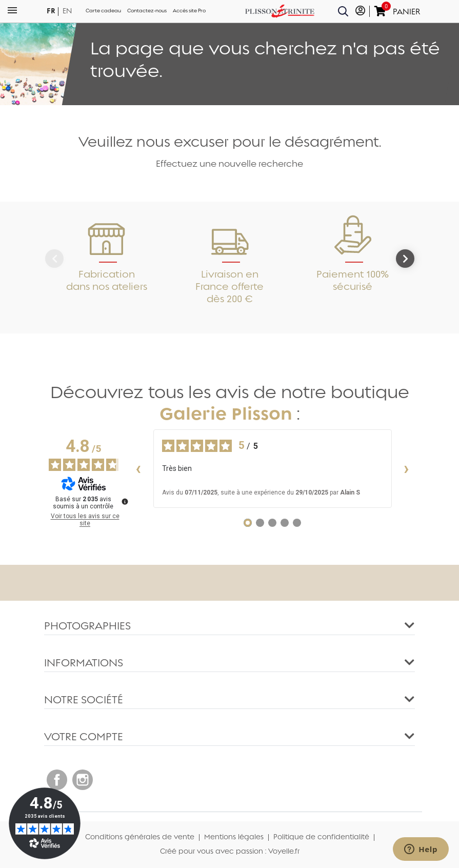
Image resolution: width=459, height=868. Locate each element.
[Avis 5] (297, 523)
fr (51, 11)
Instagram (83, 780)
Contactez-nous (147, 11)
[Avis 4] (285, 523)
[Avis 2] (260, 523)
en (67, 11)
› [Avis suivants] (406, 468)
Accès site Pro (189, 11)
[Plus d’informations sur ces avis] (124, 501)
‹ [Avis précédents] (138, 468)
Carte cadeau (103, 11)
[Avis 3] (272, 523)
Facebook (57, 780)
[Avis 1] (248, 523)
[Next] (405, 259)
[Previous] (54, 259)
